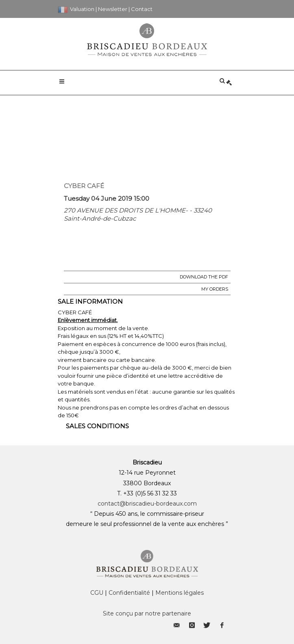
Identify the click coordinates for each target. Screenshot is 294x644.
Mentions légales (180, 593)
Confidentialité (129, 593)
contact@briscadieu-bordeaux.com (147, 504)
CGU (97, 593)
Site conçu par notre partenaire (147, 613)
